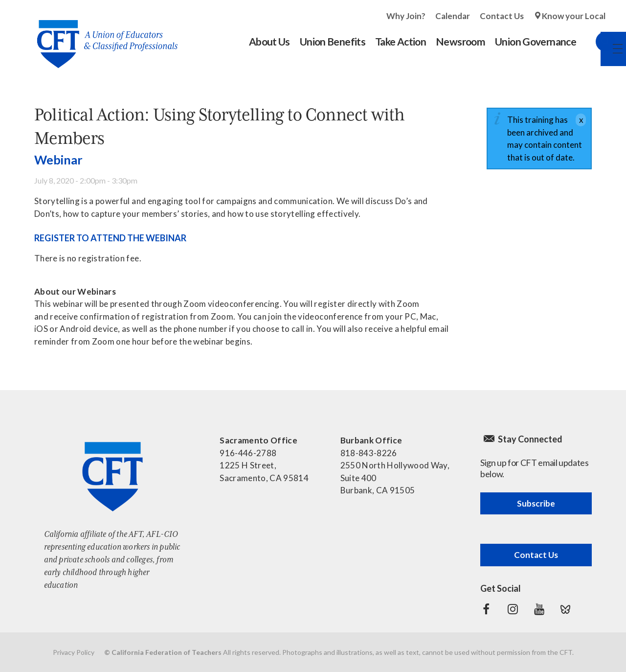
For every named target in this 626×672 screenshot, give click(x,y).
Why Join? (406, 16)
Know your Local (574, 16)
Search (596, 42)
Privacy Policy (74, 652)
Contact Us (502, 16)
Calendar (453, 16)
